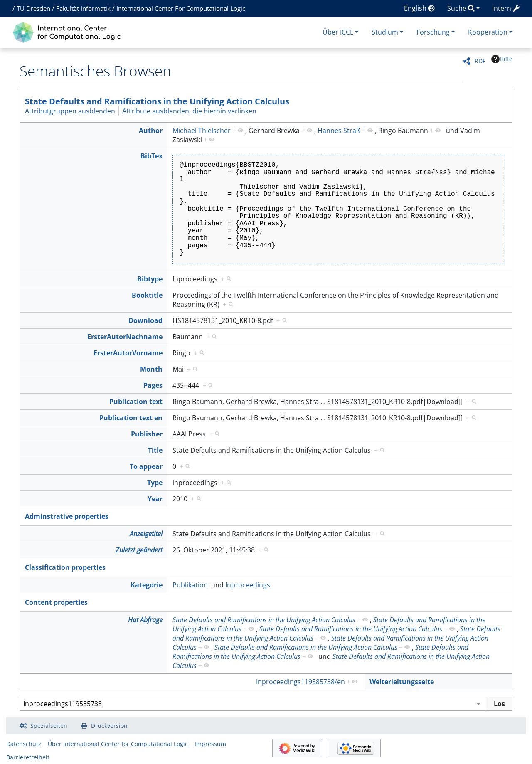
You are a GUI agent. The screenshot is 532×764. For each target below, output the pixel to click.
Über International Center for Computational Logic (118, 744)
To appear (146, 466)
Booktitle (147, 295)
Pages (153, 385)
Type (155, 483)
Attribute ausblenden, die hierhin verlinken (189, 111)
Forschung (433, 32)
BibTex (151, 156)
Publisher (147, 434)
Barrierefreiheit (28, 757)
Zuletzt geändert (139, 550)
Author (151, 131)
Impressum (210, 744)
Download (145, 320)
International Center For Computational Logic (181, 8)
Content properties (56, 602)
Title (155, 450)
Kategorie (147, 585)
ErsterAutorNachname (125, 337)
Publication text (136, 402)
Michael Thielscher (202, 131)
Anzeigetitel (146, 534)
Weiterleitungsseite (402, 682)
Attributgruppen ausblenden (70, 111)
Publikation (190, 585)
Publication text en (131, 418)
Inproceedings (248, 585)
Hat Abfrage (145, 620)
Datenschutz (24, 744)
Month (151, 369)
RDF (480, 61)
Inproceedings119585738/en (300, 682)
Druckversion (109, 726)
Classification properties (65, 567)
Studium (385, 32)
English (419, 8)
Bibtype (150, 279)
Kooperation (488, 32)
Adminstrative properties (67, 516)
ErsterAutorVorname (128, 353)
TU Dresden (33, 8)
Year (155, 499)
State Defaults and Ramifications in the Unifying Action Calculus (157, 101)
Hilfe (502, 59)
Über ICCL (338, 32)
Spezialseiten (49, 726)
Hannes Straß (339, 131)
